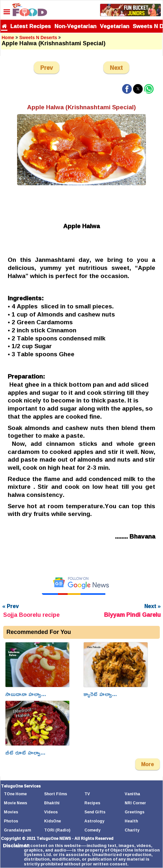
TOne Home (15, 794)
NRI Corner (135, 803)
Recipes (92, 803)
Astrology (94, 821)
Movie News (15, 803)
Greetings (134, 812)
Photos (11, 821)
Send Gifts (95, 812)
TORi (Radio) (57, 830)
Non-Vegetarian (75, 26)
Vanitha (132, 794)
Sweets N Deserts (38, 38)
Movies (11, 812)
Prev (47, 68)
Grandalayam (17, 830)
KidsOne (53, 821)
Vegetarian (115, 26)
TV (87, 794)
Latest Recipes (31, 26)
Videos (51, 812)
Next (116, 68)
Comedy (92, 830)
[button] (127, 89)
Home (8, 38)
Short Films (56, 794)
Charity (132, 830)
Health (131, 821)
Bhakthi (52, 803)
